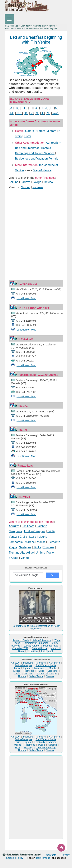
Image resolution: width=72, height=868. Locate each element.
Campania (15, 531)
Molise (41, 542)
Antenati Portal (40, 648)
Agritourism (53, 143)
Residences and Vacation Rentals (37, 159)
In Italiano (33, 651)
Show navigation (9, 19)
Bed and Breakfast (27, 148)
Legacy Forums (32, 646)
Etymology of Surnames (36, 643)
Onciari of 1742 (20, 648)
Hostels (46, 148)
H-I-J (44, 108)
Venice (29, 28)
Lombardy (40, 742)
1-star (28, 136)
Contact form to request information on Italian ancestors (36, 627)
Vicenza (38, 187)
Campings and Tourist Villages (35, 153)
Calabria (42, 526)
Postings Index (51, 646)
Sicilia (37, 547)
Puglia (13, 547)
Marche (30, 542)
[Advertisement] (36, 231)
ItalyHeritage (43, 858)
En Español (47, 651)
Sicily (17, 748)
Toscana (49, 547)
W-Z (55, 113)
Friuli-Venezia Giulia (46, 665)
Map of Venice (42, 170)
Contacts (51, 855)
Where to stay (39, 26)
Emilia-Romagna (35, 531)
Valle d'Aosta (36, 676)
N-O (19, 113)
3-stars (52, 131)
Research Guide (21, 640)
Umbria (40, 553)
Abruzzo (14, 526)
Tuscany (28, 748)
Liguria (43, 537)
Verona (26, 187)
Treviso (48, 182)
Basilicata (28, 526)
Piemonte (54, 542)
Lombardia (16, 542)
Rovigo (37, 182)
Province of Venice (14, 28)
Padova (25, 182)
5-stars (29, 131)
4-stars (41, 131)
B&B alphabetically (44, 28)
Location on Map (26, 298)
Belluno (14, 182)
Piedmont (30, 745)
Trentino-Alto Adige (21, 553)
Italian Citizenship (42, 640)
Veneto (52, 26)
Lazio (33, 537)
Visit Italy (25, 26)
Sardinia (53, 745)
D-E (24, 108)
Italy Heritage (11, 26)
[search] (28, 575)
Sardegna (25, 547)
